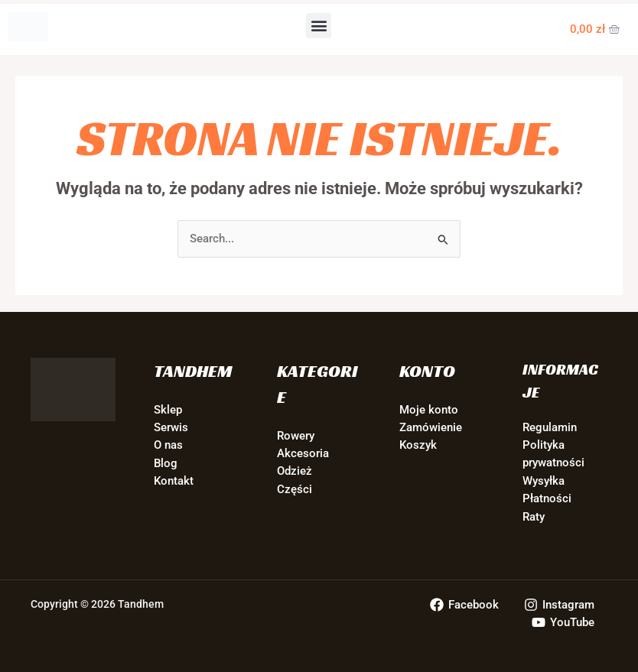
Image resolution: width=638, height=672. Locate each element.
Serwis (171, 427)
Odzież (295, 471)
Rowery (296, 436)
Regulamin (550, 427)
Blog (166, 463)
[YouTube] (563, 622)
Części (295, 489)
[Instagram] (559, 605)
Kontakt (174, 481)
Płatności (547, 498)
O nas (168, 445)
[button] (319, 26)
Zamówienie (431, 427)
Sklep (168, 410)
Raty (534, 517)
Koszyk (418, 445)
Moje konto (429, 410)
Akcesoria (303, 453)
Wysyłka (544, 481)
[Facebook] (464, 605)
